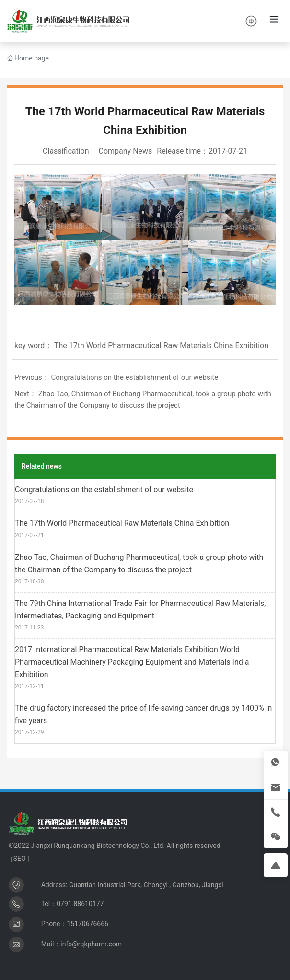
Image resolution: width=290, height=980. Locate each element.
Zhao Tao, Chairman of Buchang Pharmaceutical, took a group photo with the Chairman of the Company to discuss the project (139, 563)
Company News (126, 151)
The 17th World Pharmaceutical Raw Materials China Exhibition (122, 523)
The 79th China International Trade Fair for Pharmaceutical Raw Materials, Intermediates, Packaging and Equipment (140, 610)
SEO (20, 859)
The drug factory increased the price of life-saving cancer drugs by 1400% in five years (143, 714)
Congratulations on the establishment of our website (134, 377)
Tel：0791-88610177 (73, 904)
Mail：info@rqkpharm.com (81, 944)
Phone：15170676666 (75, 924)
